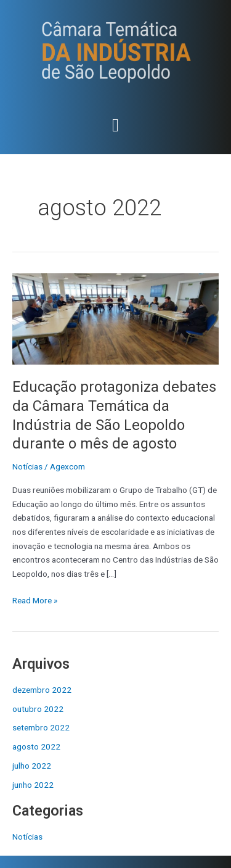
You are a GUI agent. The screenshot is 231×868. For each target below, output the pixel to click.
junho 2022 (33, 785)
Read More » (35, 599)
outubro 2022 (38, 709)
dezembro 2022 (42, 690)
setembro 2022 (41, 727)
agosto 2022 (36, 746)
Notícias (27, 466)
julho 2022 (32, 766)
